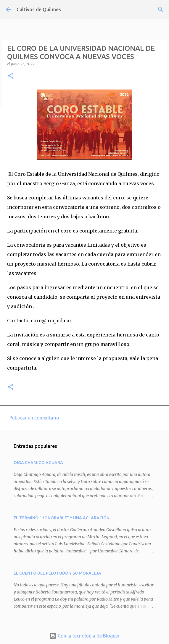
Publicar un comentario (34, 418)
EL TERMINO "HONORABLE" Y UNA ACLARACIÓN (62, 518)
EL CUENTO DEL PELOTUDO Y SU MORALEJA (57, 573)
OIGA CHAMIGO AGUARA (38, 463)
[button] (11, 76)
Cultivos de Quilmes (39, 9)
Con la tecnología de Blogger (84, 636)
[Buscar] (161, 9)
